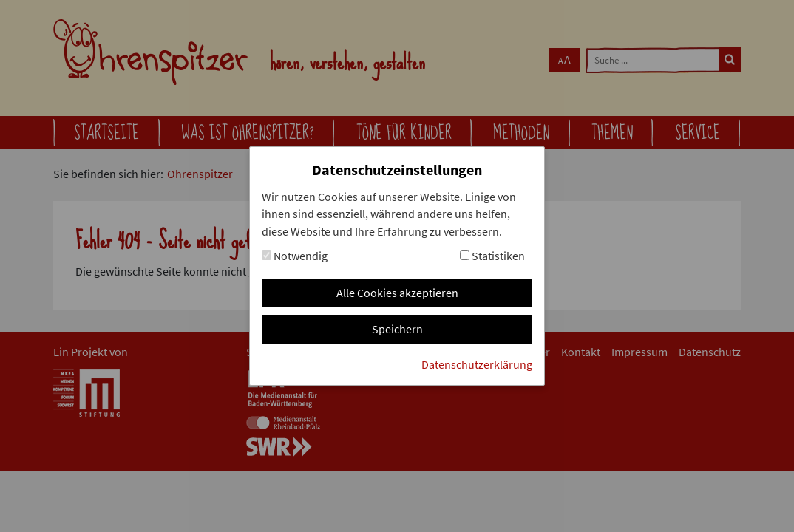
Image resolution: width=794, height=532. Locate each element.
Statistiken (492, 256)
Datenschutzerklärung (477, 365)
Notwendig (295, 256)
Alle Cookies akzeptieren (397, 293)
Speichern (397, 329)
